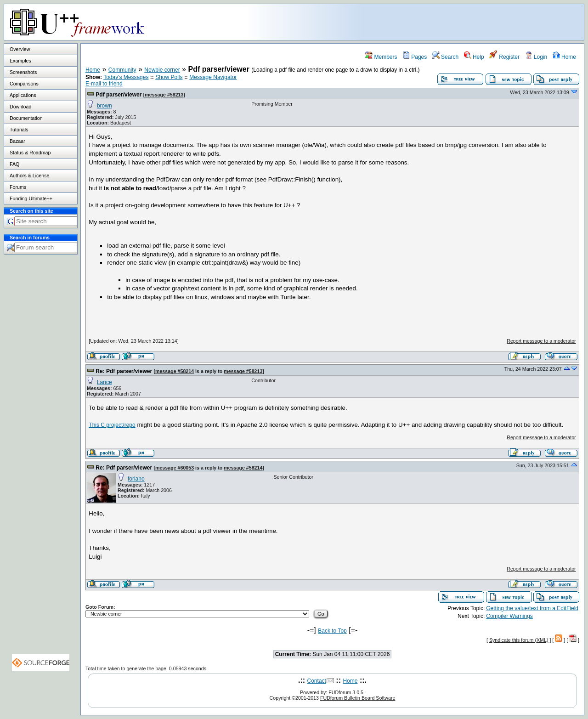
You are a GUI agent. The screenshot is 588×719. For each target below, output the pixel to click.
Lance (105, 382)
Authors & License (29, 176)
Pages (415, 57)
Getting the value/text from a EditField (532, 608)
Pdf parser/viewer (119, 95)
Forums (18, 187)
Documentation (26, 118)
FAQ (14, 164)
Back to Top (332, 631)
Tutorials (19, 130)
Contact (317, 681)
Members (381, 57)
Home (564, 57)
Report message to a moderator (541, 341)
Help (474, 57)
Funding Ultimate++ (31, 198)
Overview (20, 49)
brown (105, 106)
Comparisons (24, 84)
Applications (23, 95)
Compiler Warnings (509, 616)
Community (122, 70)
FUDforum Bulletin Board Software (358, 698)
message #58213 (164, 95)
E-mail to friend (104, 84)
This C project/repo (112, 425)
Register (504, 57)
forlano (136, 479)
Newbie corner (162, 70)
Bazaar (17, 141)
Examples (20, 61)
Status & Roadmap (30, 153)
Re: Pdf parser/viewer (124, 371)
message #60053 (175, 468)
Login (536, 57)
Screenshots (23, 72)
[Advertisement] (469, 22)
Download (20, 107)
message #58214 (175, 371)
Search (445, 57)
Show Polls (169, 77)
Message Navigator (213, 77)
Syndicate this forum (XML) (519, 640)
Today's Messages (126, 77)
